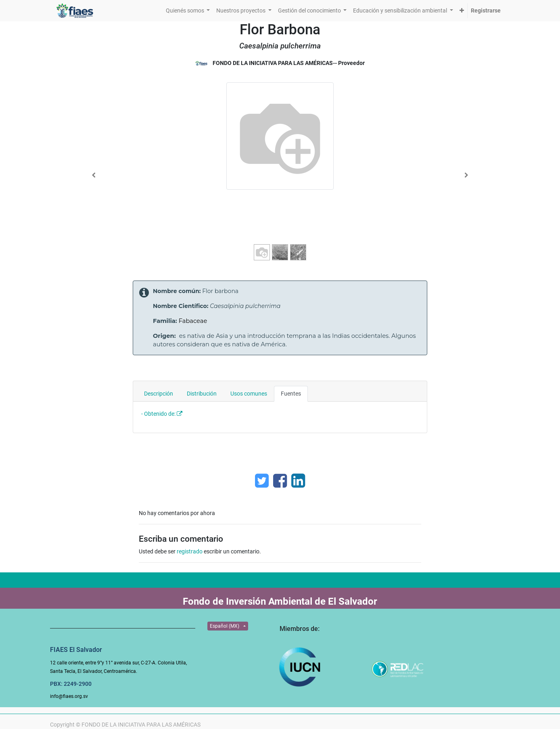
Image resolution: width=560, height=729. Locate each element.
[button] (462, 11)
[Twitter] (262, 481)
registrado (190, 551)
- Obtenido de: (158, 414)
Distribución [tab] (202, 394)
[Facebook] (280, 481)
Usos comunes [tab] (249, 394)
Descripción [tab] (159, 394)
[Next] (466, 175)
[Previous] (94, 175)
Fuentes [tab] (291, 394)
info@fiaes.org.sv (69, 696)
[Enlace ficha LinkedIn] (298, 481)
